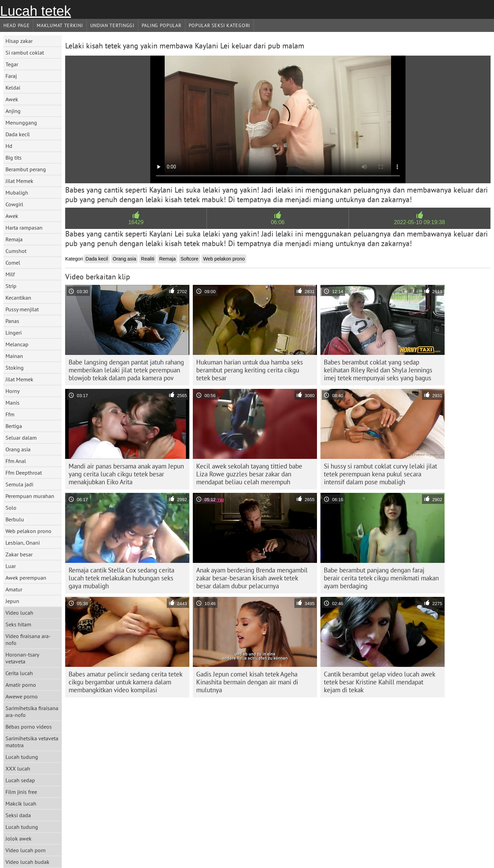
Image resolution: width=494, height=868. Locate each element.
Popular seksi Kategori (219, 25)
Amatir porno (21, 685)
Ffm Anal (16, 461)
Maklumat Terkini (60, 25)
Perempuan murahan (30, 496)
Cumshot (16, 251)
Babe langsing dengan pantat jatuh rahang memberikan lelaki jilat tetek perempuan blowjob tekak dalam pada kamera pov (126, 370)
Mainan (14, 356)
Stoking (15, 368)
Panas (12, 321)
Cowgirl (14, 204)
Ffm (10, 414)
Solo (11, 508)
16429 (136, 222)
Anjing (13, 111)
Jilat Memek (19, 181)
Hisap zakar (19, 41)
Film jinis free (21, 792)
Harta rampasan (24, 228)
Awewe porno (22, 696)
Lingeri (14, 333)
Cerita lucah (19, 673)
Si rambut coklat (25, 53)
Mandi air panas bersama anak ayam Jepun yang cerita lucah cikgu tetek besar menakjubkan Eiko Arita (126, 474)
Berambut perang (26, 169)
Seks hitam (18, 624)
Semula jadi (19, 484)
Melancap (17, 344)
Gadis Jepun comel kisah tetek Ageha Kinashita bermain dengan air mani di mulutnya (247, 682)
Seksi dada (18, 815)
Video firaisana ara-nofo (28, 639)
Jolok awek (19, 838)
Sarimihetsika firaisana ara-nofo (32, 711)
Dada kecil (18, 134)
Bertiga (14, 426)
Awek (12, 99)
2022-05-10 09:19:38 (420, 222)
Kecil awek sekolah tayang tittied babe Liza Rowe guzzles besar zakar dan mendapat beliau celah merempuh (249, 474)
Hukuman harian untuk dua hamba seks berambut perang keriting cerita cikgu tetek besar (250, 370)
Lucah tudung (22, 757)
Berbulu (15, 519)
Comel (13, 263)
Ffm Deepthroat (24, 473)
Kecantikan (18, 298)
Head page (16, 25)
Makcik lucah (21, 803)
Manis (13, 403)
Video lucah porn (26, 850)
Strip (11, 286)
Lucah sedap (20, 780)
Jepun (12, 601)
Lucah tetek (36, 11)
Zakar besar (19, 554)
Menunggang (21, 123)
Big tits (14, 158)
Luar (11, 566)
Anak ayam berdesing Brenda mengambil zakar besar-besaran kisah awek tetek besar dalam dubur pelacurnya (252, 578)
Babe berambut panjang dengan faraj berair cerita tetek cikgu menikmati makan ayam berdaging (381, 578)
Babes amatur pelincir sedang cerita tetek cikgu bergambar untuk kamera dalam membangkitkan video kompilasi (126, 682)
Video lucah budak (27, 862)
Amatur (14, 589)
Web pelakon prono (28, 531)
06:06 (278, 222)
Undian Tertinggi (112, 25)
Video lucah (19, 613)
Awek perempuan (26, 578)
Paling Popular (162, 25)
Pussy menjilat (22, 309)
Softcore (189, 259)
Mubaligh (17, 193)
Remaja (14, 239)
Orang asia (18, 449)
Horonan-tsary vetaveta (22, 658)
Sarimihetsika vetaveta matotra (32, 742)
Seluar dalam (21, 438)
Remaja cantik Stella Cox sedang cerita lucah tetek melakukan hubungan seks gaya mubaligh (121, 578)
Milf (10, 274)
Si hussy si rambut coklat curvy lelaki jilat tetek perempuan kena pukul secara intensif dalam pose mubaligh (380, 474)
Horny (13, 391)
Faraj (11, 76)
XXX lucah (18, 768)
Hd (9, 146)
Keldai (13, 88)
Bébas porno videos (29, 727)
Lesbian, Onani (23, 543)
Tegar (12, 64)
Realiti (148, 259)
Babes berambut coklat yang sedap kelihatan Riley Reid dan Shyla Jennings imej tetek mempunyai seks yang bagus (378, 370)
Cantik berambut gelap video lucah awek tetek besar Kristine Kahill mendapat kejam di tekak (380, 682)
